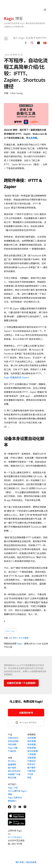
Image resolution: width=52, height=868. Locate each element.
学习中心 (12, 761)
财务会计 (31, 764)
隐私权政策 (31, 862)
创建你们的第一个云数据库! (21, 683)
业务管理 (31, 738)
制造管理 (31, 748)
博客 (13, 18)
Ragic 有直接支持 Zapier (16, 377)
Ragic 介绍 (13, 788)
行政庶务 (31, 771)
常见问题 (12, 778)
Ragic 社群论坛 (15, 798)
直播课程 (12, 764)
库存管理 (31, 741)
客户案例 (12, 768)
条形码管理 (33, 751)
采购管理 (31, 744)
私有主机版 (13, 741)
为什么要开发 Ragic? (17, 791)
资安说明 (12, 744)
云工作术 (13, 638)
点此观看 (33, 138)
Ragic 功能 (13, 748)
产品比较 (12, 751)
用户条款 (20, 862)
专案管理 (31, 758)
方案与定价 (13, 738)
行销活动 (31, 761)
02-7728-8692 (15, 837)
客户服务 (31, 768)
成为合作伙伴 (14, 771)
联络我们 (12, 801)
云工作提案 (24, 638)
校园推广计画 (14, 774)
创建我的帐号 (26, 713)
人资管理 (31, 754)
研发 (29, 777)
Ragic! (20, 644)
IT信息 (30, 774)
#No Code (10, 631)
